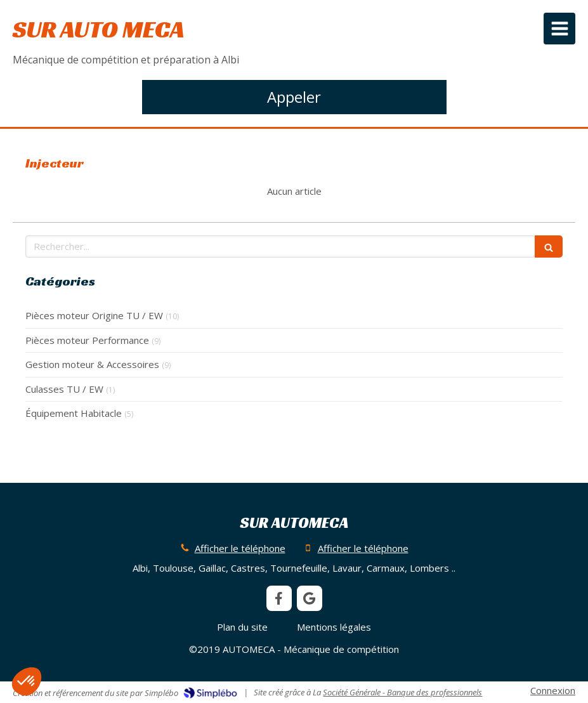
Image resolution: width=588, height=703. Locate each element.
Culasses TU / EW (64, 389)
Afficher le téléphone (240, 548)
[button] (27, 681)
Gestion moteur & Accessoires (92, 364)
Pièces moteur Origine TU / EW (94, 315)
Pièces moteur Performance (87, 340)
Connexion (553, 690)
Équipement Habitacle (74, 413)
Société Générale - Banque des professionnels (402, 692)
